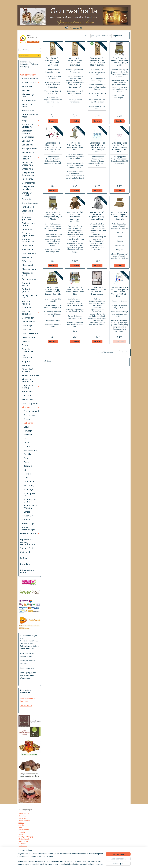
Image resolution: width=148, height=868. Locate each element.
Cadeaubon (27, 141)
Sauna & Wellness (26, 284)
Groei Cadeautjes (30, 203)
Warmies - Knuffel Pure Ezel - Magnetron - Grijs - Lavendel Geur (97, 216)
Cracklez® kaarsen (30, 132)
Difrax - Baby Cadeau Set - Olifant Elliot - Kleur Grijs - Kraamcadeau (97, 291)
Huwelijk (28, 431)
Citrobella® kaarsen (27, 370)
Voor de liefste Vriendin (31, 507)
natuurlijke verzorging (26, 837)
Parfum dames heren (29, 224)
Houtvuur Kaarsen (27, 303)
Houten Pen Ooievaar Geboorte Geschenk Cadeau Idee (75, 146)
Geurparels (27, 329)
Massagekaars (29, 269)
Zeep (30, 121)
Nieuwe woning (31, 450)
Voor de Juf (29, 489)
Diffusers (26, 261)
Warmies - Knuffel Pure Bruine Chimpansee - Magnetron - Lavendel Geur (75, 217)
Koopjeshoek (28, 111)
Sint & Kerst (22, 816)
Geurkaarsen (28, 137)
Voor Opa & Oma (29, 494)
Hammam (27, 308)
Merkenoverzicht (30, 534)
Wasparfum (28, 169)
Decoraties (27, 229)
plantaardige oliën (24, 839)
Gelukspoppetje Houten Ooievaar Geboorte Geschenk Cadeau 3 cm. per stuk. (53, 147)
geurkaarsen (23, 846)
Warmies (30, 90)
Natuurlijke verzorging (30, 126)
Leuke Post (27, 145)
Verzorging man (30, 212)
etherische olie (23, 841)
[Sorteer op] (120, 36)
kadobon (21, 823)
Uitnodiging (29, 482)
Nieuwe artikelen (30, 79)
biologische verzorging (26, 853)
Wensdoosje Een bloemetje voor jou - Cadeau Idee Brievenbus (53, 62)
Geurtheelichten (30, 333)
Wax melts (27, 257)
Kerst (26, 439)
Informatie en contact (30, 571)
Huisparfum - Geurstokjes (28, 174)
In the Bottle (28, 207)
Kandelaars (27, 392)
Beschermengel (31, 411)
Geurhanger (28, 318)
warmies (21, 834)
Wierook (26, 365)
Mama (27, 446)
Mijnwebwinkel (106, 864)
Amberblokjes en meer (30, 116)
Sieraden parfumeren (28, 240)
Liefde (27, 442)
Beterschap (29, 415)
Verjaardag (29, 485)
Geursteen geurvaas (30, 218)
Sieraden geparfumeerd (29, 234)
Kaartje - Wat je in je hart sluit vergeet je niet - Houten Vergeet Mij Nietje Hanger (119, 292)
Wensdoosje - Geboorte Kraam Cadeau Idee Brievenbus (75, 62)
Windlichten (28, 399)
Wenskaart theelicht (27, 194)
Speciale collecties (30, 313)
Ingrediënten (30, 564)
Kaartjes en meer (30, 149)
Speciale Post (27, 548)
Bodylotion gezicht (27, 290)
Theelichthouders (31, 375)
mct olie (21, 825)
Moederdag (27, 86)
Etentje (27, 419)
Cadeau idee (26, 552)
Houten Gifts (28, 516)
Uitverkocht (119, 341)
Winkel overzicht (30, 75)
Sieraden (26, 520)
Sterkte (27, 474)
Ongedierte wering (30, 387)
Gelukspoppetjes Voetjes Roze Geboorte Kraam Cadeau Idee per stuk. (119, 147)
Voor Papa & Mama (30, 501)
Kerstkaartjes (28, 524)
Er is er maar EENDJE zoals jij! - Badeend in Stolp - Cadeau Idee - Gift (53, 291)
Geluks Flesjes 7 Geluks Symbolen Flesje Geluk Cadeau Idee (75, 291)
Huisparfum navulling (28, 188)
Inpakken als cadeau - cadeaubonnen (28, 542)
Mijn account (76, 28)
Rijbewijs (28, 466)
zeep (20, 827)
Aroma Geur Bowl (28, 106)
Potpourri (30, 361)
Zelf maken (30, 558)
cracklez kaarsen (24, 848)
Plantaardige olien (28, 95)
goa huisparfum (24, 830)
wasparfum (22, 832)
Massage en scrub (28, 274)
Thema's (30, 407)
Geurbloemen (29, 183)
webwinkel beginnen (88, 864)
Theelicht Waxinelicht (27, 380)
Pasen (26, 462)
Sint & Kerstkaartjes (28, 529)
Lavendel (26, 341)
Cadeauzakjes (28, 322)
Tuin (26, 478)
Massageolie (28, 265)
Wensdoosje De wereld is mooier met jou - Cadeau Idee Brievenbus (97, 62)
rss (80, 864)
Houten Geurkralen (27, 356)
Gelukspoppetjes (30, 403)
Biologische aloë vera (30, 296)
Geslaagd (28, 435)
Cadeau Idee (23, 818)
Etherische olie (30, 83)
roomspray (22, 843)
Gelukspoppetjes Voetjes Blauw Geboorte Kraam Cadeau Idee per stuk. (97, 147)
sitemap (76, 864)
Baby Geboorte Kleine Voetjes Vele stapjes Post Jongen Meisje (119, 62)
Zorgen (27, 512)
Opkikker (28, 454)
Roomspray (27, 179)
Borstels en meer (30, 279)
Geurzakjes (27, 326)
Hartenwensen (29, 100)
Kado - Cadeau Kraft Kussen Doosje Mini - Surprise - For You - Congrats (119, 216)
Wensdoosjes (28, 153)
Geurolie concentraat (28, 350)
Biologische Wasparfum (28, 164)
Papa (26, 458)
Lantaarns (27, 396)
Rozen (25, 345)
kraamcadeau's (24, 850)
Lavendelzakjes (29, 337)
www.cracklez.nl (26, 706)
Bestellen (53, 121)
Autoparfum (28, 246)
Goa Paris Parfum (30, 158)
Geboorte (27, 199)
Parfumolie (27, 249)
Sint (25, 470)
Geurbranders (29, 253)
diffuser (21, 855)
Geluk (26, 427)
